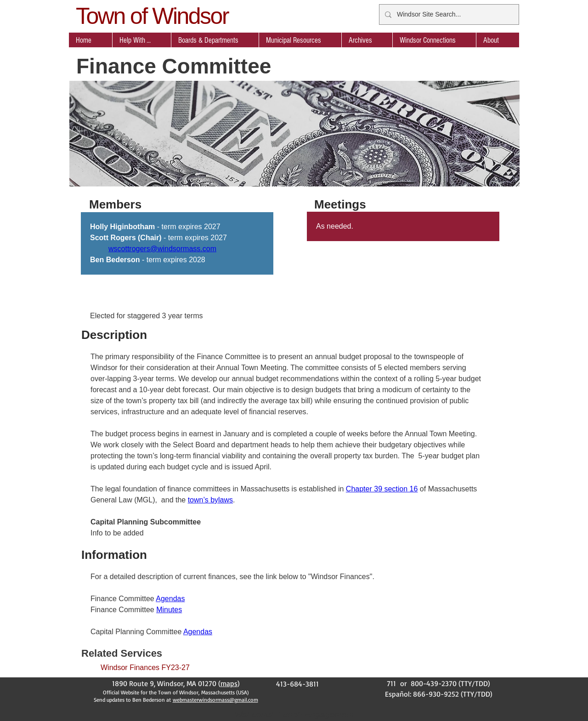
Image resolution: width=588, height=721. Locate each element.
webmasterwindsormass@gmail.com (215, 700)
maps (229, 683)
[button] (215, 40)
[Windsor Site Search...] (448, 14)
